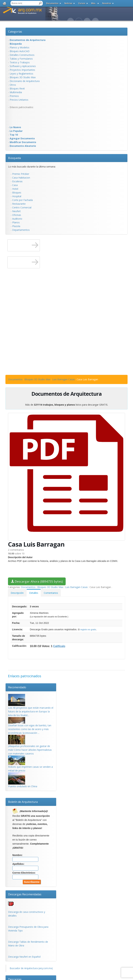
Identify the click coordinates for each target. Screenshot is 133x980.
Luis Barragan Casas (64, 379)
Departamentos (21, 230)
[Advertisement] (22, 117)
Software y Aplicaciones (23, 66)
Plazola (16, 226)
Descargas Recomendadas (25, 894)
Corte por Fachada (22, 200)
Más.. (94, 3)
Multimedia (16, 92)
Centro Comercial (22, 207)
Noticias (68, 3)
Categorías (15, 32)
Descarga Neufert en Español (24, 957)
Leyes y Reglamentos (21, 74)
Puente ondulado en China (23, 786)
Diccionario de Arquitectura (25, 81)
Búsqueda (15, 158)
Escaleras (17, 181)
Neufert (16, 211)
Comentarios (51, 593)
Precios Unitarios (19, 100)
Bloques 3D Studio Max (23, 77)
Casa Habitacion (21, 178)
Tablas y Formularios (21, 59)
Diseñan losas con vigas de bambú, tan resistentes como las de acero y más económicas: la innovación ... (30, 729)
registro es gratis (88, 630)
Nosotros (107, 3)
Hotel (15, 189)
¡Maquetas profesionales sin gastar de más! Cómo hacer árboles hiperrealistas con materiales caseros (30, 750)
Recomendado (17, 687)
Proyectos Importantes (22, 70)
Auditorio (17, 219)
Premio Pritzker (21, 174)
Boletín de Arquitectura (23, 802)
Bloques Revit (17, 88)
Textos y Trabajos (20, 62)
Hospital (17, 196)
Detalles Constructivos (22, 55)
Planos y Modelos (20, 47)
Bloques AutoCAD (20, 51)
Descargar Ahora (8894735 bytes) (37, 581)
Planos (16, 222)
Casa (15, 185)
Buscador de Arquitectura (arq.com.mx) (31, 968)
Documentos (52, 3)
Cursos (82, 3)
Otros (13, 85)
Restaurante (19, 204)
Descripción (17, 593)
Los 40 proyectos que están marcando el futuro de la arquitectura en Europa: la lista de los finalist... (31, 711)
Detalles (34, 593)
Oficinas (17, 215)
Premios (14, 96)
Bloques (17, 193)
